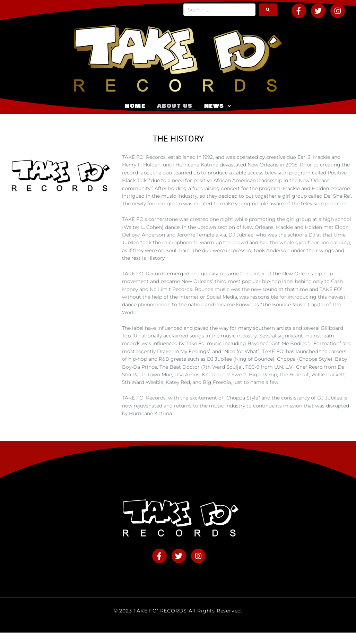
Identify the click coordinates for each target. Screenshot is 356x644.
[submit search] (268, 10)
